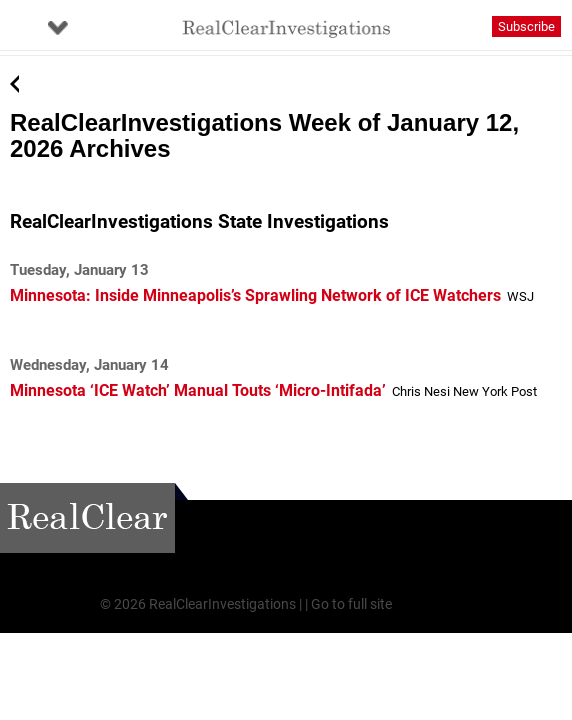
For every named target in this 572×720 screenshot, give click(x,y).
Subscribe (526, 26)
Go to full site (351, 604)
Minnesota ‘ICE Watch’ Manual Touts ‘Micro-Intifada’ (198, 390)
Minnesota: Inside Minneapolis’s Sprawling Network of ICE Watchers (255, 295)
